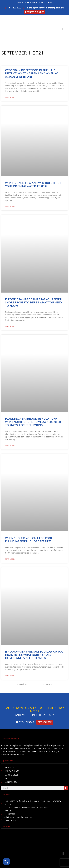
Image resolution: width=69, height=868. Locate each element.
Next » (49, 684)
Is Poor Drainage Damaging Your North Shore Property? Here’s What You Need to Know (34, 302)
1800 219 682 (45, 715)
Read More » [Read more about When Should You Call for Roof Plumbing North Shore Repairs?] (10, 559)
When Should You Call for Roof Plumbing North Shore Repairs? (29, 540)
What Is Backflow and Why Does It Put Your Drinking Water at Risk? (33, 184)
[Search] (66, 788)
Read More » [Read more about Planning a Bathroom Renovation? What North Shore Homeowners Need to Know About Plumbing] (10, 446)
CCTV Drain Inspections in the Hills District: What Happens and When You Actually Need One (33, 73)
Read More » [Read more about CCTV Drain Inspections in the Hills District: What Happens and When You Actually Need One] (10, 97)
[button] (62, 29)
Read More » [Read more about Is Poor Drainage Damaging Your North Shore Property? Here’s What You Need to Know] (10, 326)
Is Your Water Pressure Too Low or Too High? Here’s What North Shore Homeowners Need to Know (34, 655)
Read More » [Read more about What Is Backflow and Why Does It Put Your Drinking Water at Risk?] (10, 207)
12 (43, 684)
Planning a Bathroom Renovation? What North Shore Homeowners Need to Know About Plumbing (33, 422)
